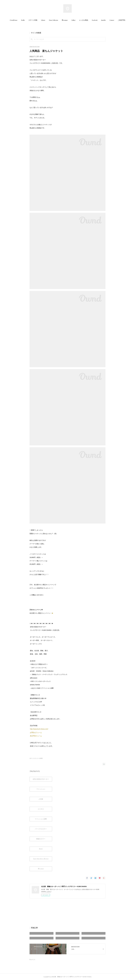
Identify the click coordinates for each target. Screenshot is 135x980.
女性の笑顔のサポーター (41, 779)
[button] (14, 20)
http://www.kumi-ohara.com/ (39, 729)
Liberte (43, 20)
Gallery (73, 20)
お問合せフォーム (36, 732)
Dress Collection (53, 20)
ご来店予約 (121, 20)
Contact (112, 20)
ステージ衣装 (33, 20)
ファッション (41, 789)
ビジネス (41, 809)
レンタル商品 (84, 20)
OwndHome (14, 20)
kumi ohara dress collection (41, 859)
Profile (23, 20)
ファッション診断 (41, 819)
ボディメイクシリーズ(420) (36, 758)
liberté (41, 849)
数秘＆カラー (41, 839)
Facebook (95, 20)
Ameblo (103, 20)
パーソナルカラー (41, 829)
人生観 (41, 799)
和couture (65, 20)
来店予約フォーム (36, 736)
